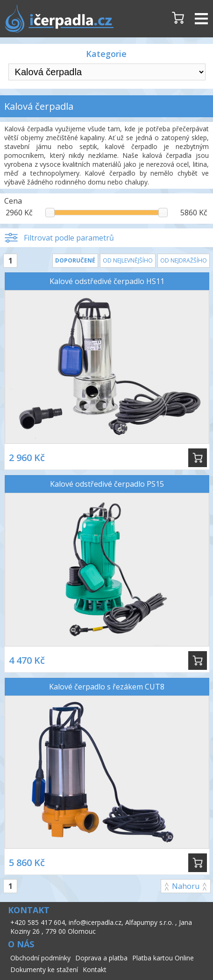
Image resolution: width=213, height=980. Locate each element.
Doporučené (75, 260)
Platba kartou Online (163, 958)
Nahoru (186, 886)
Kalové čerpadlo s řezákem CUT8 (107, 687)
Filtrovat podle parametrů (69, 238)
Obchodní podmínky (40, 958)
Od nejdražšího (184, 260)
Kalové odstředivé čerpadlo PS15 (107, 484)
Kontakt (95, 969)
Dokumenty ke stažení (44, 969)
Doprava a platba (101, 958)
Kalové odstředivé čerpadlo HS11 (107, 281)
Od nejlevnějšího (128, 260)
